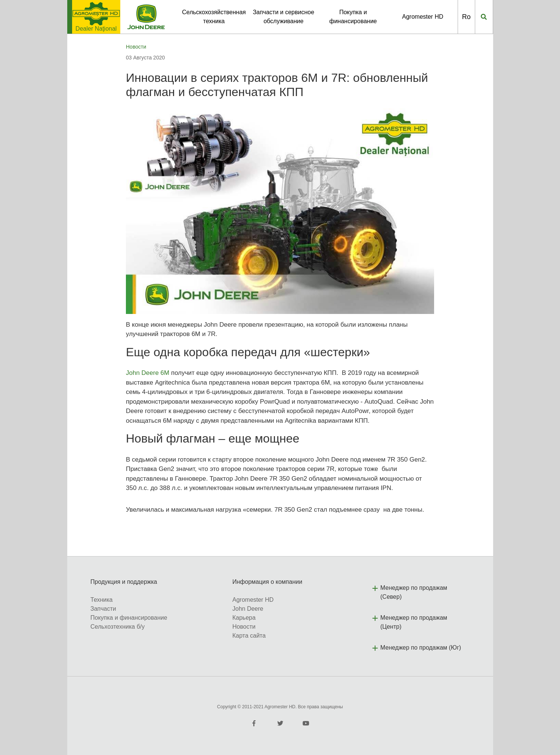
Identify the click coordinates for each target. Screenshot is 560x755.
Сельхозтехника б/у (117, 627)
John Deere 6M (148, 373)
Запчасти (103, 609)
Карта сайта (249, 636)
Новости (136, 47)
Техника (101, 600)
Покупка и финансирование (129, 618)
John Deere (248, 609)
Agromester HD (423, 17)
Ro (466, 17)
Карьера (244, 618)
